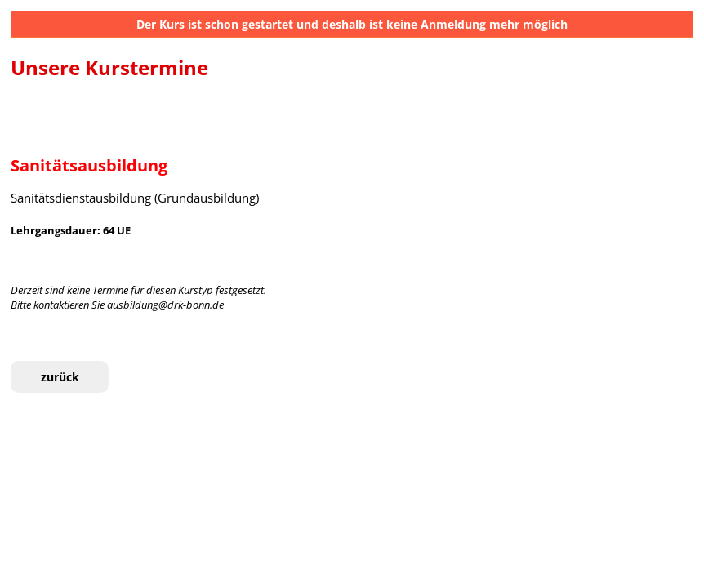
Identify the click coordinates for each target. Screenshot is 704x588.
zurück (60, 377)
